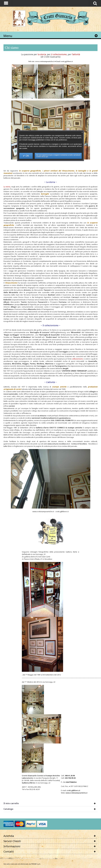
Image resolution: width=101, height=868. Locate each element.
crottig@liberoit (73, 790)
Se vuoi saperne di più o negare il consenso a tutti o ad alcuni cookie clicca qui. (58, 156)
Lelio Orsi (7, 446)
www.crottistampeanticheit (76, 793)
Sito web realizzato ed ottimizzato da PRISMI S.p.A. (22, 864)
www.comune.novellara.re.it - (59, 444)
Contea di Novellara (79, 444)
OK (27, 156)
